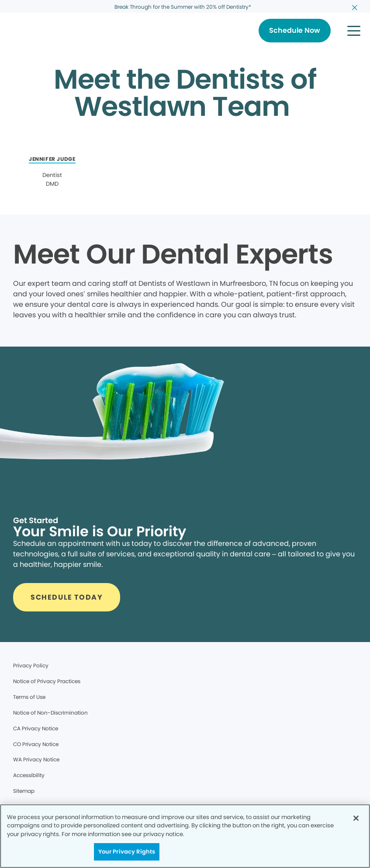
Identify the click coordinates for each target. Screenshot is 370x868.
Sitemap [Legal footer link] (24, 791)
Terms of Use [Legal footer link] (29, 697)
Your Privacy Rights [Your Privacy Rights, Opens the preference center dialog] (127, 852)
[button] (354, 31)
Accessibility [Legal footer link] (29, 775)
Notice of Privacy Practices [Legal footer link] (47, 681)
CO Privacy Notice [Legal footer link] (36, 744)
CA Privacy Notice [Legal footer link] (36, 728)
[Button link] (295, 31)
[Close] (356, 818)
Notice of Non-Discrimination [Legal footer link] (50, 713)
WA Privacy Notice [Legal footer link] (36, 759)
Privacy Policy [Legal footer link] (31, 665)
